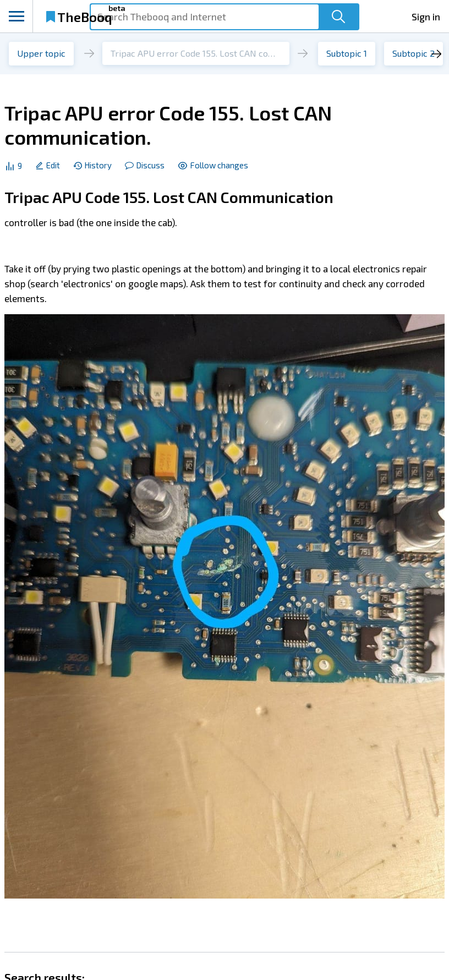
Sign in (426, 17)
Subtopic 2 (414, 53)
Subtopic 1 (347, 53)
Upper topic (41, 53)
